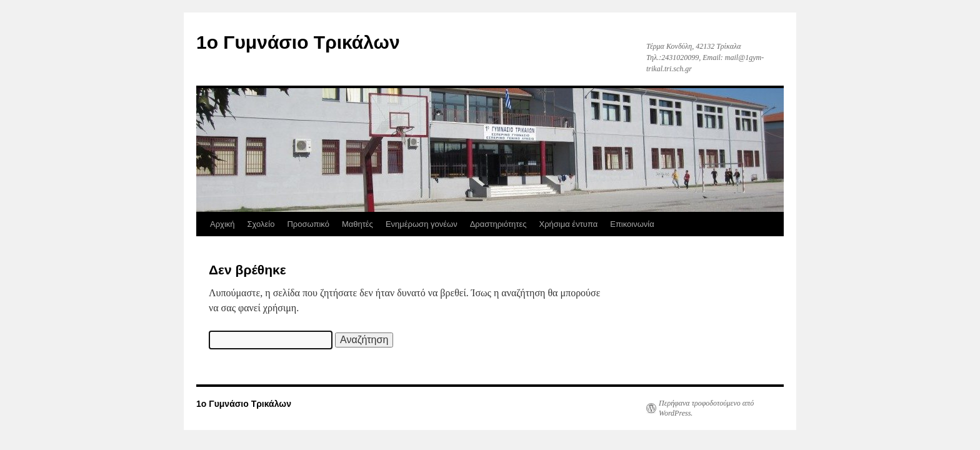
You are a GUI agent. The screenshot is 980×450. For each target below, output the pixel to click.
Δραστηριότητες (498, 224)
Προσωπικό (308, 224)
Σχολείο (261, 224)
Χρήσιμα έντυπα (569, 224)
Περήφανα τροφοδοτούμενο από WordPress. (706, 408)
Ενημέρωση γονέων (422, 224)
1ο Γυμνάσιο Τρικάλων (298, 42)
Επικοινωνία (632, 224)
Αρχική (222, 224)
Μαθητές (357, 224)
